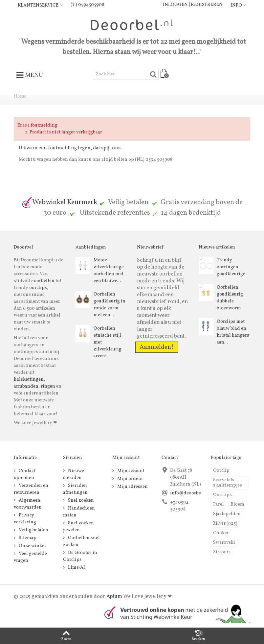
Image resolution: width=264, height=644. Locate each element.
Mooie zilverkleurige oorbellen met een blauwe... (109, 271)
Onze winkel (32, 546)
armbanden (26, 386)
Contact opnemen (24, 474)
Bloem (237, 504)
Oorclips (222, 495)
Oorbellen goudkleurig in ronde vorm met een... (110, 305)
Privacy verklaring (25, 519)
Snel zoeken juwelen (78, 527)
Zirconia (222, 552)
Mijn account (130, 471)
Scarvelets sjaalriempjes (228, 483)
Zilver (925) (225, 524)
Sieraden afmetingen (75, 489)
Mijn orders (129, 479)
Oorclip (221, 471)
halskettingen (29, 380)
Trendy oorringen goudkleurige (231, 267)
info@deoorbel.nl (189, 493)
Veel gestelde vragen (30, 557)
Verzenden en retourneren (31, 489)
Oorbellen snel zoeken (81, 541)
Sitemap (27, 538)
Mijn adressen (132, 487)
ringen (48, 386)
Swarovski (224, 543)
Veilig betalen (33, 530)
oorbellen (44, 281)
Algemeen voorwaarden (28, 504)
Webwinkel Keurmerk (59, 202)
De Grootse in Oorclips (80, 556)
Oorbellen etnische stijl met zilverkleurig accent (108, 342)
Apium (114, 597)
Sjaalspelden (227, 514)
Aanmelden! (157, 347)
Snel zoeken (80, 501)
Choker (221, 533)
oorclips (38, 288)
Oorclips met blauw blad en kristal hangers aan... (233, 332)
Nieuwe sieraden (74, 474)
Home (20, 96)
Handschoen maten (79, 512)
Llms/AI (76, 568)
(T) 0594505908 (87, 5)
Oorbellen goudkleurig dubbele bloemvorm (230, 298)
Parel (219, 504)
